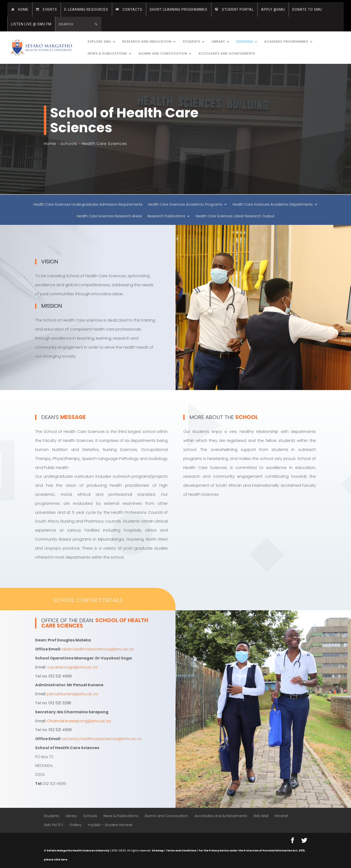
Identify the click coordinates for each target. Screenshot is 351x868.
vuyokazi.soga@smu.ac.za (72, 667)
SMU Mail (261, 816)
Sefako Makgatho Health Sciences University (78, 851)
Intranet (281, 816)
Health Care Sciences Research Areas (109, 216)
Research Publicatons (166, 216)
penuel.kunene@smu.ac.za (73, 694)
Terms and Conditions (181, 851)
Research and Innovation (147, 42)
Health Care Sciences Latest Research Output (235, 216)
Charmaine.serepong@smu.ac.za (79, 721)
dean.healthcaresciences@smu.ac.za (98, 649)
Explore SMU (99, 42)
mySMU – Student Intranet (110, 825)
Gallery (76, 825)
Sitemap (158, 851)
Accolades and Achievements (227, 54)
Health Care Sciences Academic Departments (273, 205)
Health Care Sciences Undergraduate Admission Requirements (88, 205)
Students (192, 42)
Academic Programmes (286, 42)
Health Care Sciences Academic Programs (185, 205)
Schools (245, 42)
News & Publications (107, 54)
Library (218, 42)
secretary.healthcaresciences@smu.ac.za (102, 739)
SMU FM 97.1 (54, 825)
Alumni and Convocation (163, 54)
